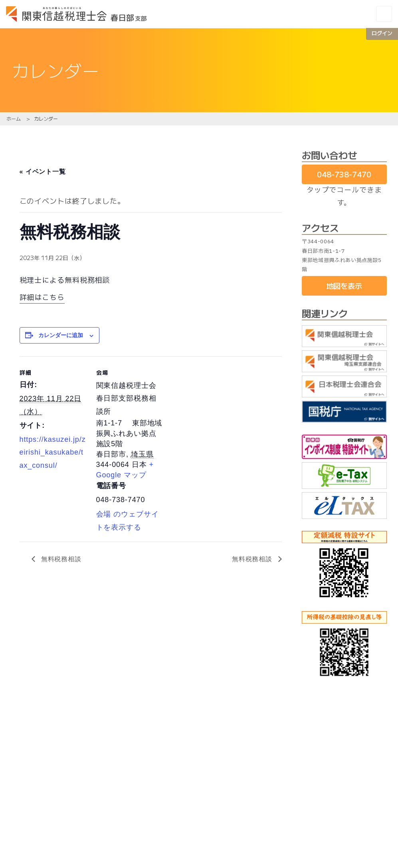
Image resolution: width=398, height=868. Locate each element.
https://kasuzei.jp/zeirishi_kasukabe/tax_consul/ (53, 452)
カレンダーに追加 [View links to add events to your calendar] (61, 335)
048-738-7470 (344, 174)
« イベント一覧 (43, 172)
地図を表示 (344, 286)
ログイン (382, 33)
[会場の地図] (215, 412)
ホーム (14, 118)
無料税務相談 (60, 559)
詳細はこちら (42, 298)
